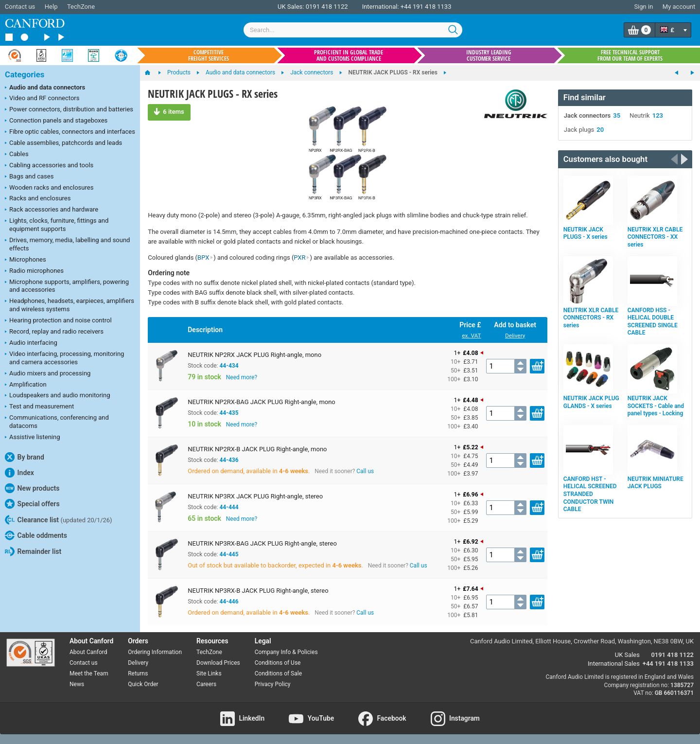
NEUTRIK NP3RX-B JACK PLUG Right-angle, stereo (258, 591)
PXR (302, 257)
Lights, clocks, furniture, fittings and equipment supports (57, 225)
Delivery (515, 336)
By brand (25, 457)
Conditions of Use (278, 663)
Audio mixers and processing (48, 374)
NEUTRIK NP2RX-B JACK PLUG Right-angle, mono (257, 449)
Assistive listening (33, 438)
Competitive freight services (209, 55)
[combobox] (353, 30)
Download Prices (218, 663)
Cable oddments (36, 535)
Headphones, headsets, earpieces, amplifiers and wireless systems (70, 305)
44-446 (229, 602)
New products (32, 488)
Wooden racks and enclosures (49, 188)
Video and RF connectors (42, 99)
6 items (169, 111)
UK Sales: (291, 7)
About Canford (88, 652)
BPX (205, 257)
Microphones (26, 260)
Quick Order (143, 684)
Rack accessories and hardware (52, 210)
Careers (206, 684)
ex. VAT (471, 336)
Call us (365, 471)
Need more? (242, 377)
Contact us (20, 7)
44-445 (229, 554)
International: (381, 7)
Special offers (32, 504)
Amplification (26, 385)
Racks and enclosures (38, 199)
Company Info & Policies (286, 652)
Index (19, 473)
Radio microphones (34, 271)
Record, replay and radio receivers (54, 332)
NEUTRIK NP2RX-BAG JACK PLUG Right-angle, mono (262, 402)
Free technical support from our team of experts (630, 55)
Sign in (643, 7)
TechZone (81, 7)
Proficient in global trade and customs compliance (349, 55)
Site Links (209, 673)
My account (679, 7)
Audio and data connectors (45, 88)
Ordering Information (155, 652)
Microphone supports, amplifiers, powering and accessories (67, 286)
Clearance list (59, 520)
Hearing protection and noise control (58, 321)
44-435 (229, 413)
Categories (25, 75)
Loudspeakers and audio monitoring (58, 396)
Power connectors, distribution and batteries (69, 110)
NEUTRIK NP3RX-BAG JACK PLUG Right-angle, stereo (262, 543)
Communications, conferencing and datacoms (57, 422)
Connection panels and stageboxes (56, 121)
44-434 (229, 366)
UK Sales (627, 655)
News (77, 684)
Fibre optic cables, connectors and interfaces (70, 132)
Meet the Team (89, 673)
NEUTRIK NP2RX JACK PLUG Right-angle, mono (254, 355)
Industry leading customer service (489, 55)
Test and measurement (39, 407)
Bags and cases (29, 177)
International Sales (614, 664)
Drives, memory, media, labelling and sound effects (67, 244)
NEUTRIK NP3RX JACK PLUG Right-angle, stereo (255, 496)
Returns (138, 673)
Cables (17, 155)
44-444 (229, 507)
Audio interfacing (31, 343)
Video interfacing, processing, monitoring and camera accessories (64, 358)
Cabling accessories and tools (49, 166)
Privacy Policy (273, 684)
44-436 (229, 460)
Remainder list (33, 551)
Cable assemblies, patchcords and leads (63, 143)
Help (51, 7)
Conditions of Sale (278, 673)
